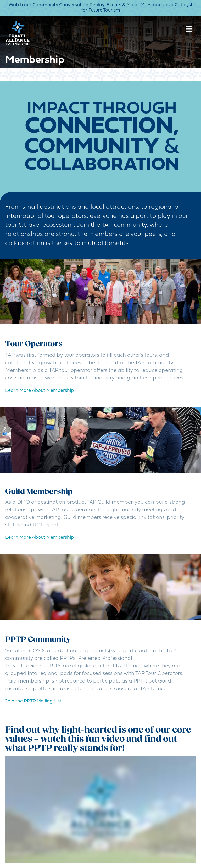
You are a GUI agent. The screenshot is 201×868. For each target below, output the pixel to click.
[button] (33, 701)
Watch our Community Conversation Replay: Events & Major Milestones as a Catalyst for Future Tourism (101, 8)
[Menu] (189, 29)
